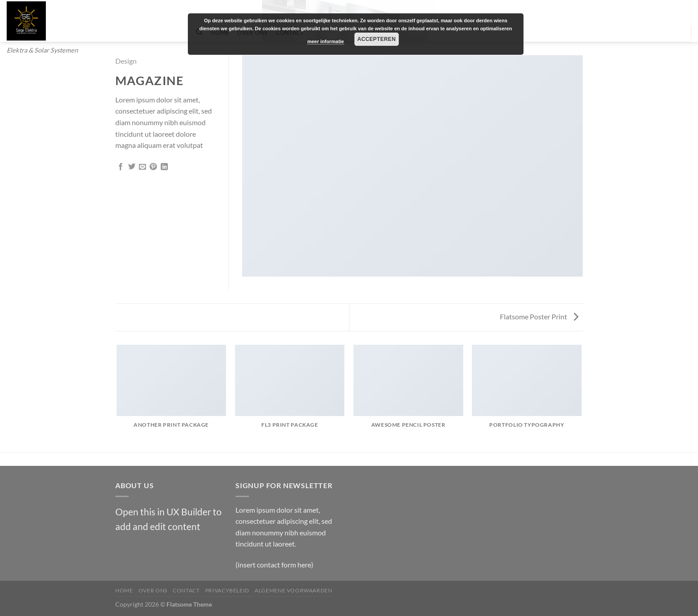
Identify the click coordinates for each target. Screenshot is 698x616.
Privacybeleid (227, 590)
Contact (186, 590)
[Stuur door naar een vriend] (142, 167)
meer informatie (326, 41)
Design (126, 61)
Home (124, 590)
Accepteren (377, 39)
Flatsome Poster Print (539, 316)
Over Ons (153, 590)
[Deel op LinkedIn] (164, 167)
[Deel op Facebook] (121, 167)
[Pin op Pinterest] (153, 167)
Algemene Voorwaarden (293, 590)
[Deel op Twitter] (132, 167)
